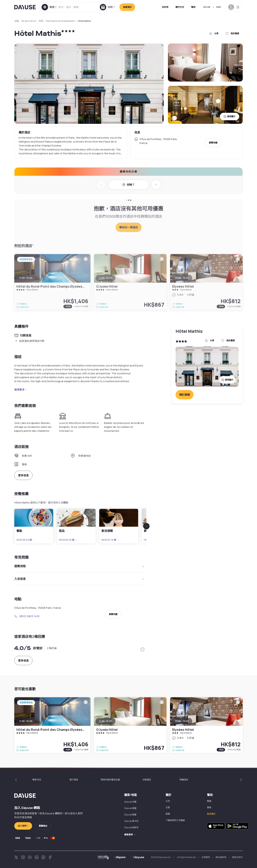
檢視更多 (21, 390)
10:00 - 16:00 (182, 721)
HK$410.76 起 (110, 540)
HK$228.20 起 (26, 540)
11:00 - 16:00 (26, 721)
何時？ (129, 185)
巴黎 (41, 21)
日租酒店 (147, 780)
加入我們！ (23, 826)
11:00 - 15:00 (105, 721)
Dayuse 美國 (130, 815)
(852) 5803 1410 (27, 616)
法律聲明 (206, 857)
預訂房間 (185, 395)
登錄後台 (43, 826)
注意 (168, 807)
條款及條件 (237, 857)
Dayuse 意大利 (131, 821)
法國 (16, 21)
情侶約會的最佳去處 (110, 780)
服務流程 (79, 566)
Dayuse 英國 (130, 808)
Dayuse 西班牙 (131, 827)
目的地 (165, 7)
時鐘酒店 (184, 780)
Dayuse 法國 (130, 802)
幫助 (193, 7)
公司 (168, 801)
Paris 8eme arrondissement (60, 21)
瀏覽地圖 (213, 143)
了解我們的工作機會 (175, 820)
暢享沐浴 (37, 780)
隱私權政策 (221, 857)
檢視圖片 (230, 116)
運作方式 (180, 7)
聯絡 (209, 801)
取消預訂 (211, 814)
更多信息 (23, 475)
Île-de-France (29, 21)
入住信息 (79, 579)
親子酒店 (74, 780)
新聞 (168, 814)
